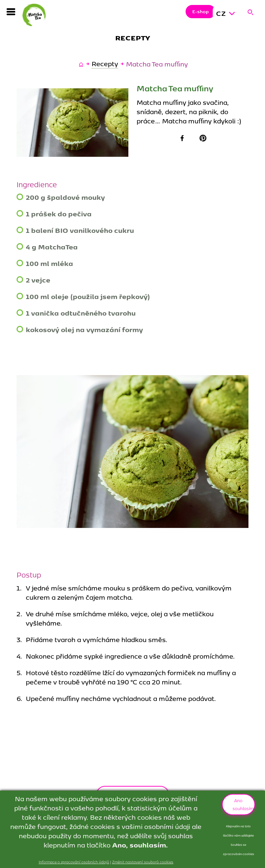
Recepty (105, 64)
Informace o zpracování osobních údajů (74, 862)
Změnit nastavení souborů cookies (143, 862)
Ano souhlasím (243, 804)
